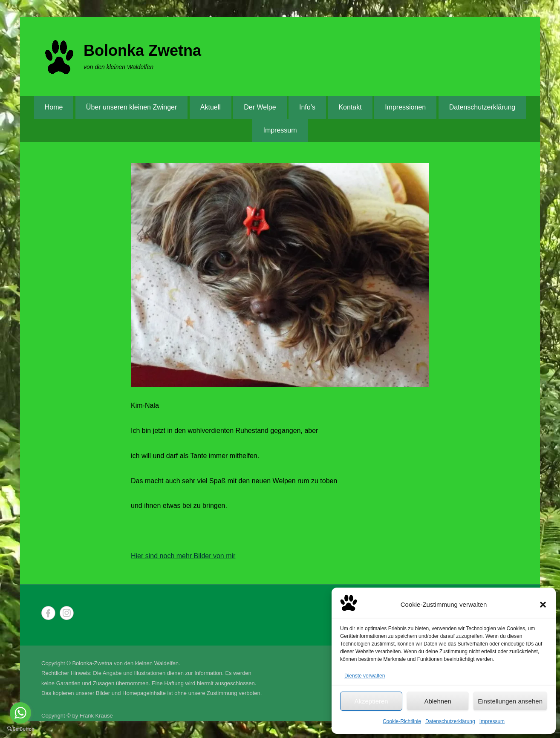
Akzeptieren (371, 701)
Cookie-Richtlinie (402, 721)
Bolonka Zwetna (142, 50)
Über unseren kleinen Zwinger (131, 107)
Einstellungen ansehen (510, 701)
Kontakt (350, 107)
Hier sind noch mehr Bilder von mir (183, 556)
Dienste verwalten (365, 676)
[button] (543, 605)
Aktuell (211, 107)
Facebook (48, 613)
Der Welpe (260, 107)
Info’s (307, 107)
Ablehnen (437, 701)
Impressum (492, 721)
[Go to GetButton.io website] (20, 729)
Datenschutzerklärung (450, 721)
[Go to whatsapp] (20, 713)
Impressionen (405, 107)
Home (54, 107)
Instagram (67, 613)
